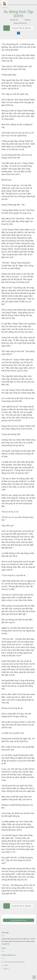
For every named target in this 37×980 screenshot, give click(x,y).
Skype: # (5, 969)
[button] (22, 28)
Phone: (5, 965)
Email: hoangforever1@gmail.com (13, 962)
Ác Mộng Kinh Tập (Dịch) (18, 14)
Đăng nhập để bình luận (18, 920)
